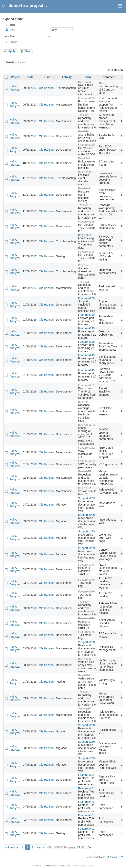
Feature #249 (86, 315)
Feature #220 (86, 298)
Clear (28, 51)
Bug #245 (84, 235)
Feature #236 (86, 98)
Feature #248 (86, 222)
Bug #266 (84, 488)
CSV (120, 857)
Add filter (10, 36)
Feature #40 (86, 775)
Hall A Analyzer (15, 88)
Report (22, 62)
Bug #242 (84, 158)
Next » (41, 847)
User (47, 77)
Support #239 (86, 498)
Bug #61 (83, 131)
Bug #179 (84, 82)
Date (12, 30)
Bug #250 (84, 425)
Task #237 (84, 115)
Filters (12, 25)
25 (78, 847)
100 (88, 847)
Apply (12, 51)
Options (13, 42)
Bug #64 (83, 402)
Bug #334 (84, 659)
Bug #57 (83, 265)
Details (10, 62)
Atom (113, 857)
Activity (67, 77)
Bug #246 (84, 172)
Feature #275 (86, 580)
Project (16, 77)
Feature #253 (86, 461)
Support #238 (86, 642)
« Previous (12, 847)
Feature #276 (86, 565)
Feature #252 (86, 448)
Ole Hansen (46, 88)
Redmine (51, 866)
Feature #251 (86, 385)
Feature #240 (86, 145)
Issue (88, 77)
